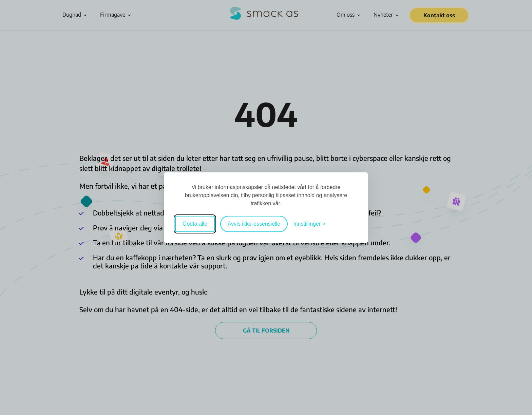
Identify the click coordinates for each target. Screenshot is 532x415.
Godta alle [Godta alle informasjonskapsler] (195, 224)
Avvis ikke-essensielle (254, 224)
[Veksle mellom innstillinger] (309, 224)
